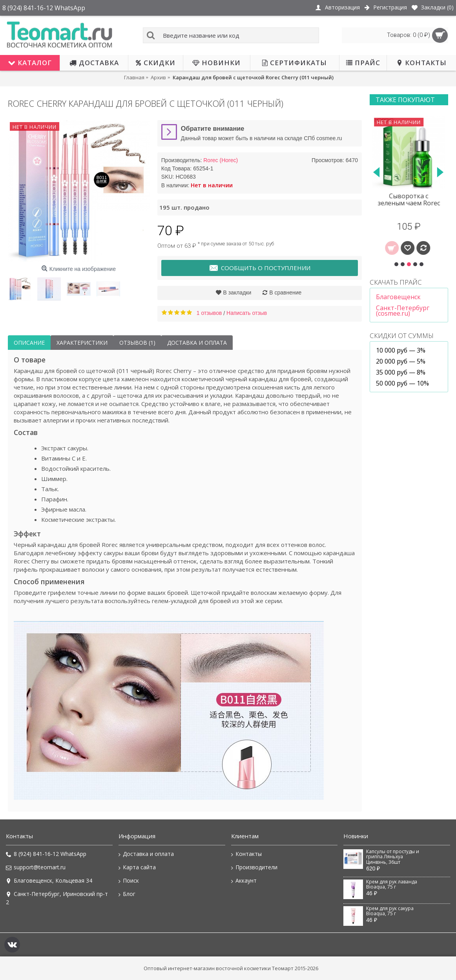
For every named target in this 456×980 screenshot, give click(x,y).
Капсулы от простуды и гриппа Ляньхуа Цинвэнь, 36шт (393, 857)
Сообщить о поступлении (260, 268)
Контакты (246, 854)
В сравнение (285, 293)
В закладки (237, 293)
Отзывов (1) (137, 343)
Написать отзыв (247, 313)
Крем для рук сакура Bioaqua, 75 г (390, 911)
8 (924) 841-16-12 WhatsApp (46, 854)
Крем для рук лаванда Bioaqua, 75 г (392, 884)
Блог (127, 894)
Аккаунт (244, 881)
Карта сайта (137, 867)
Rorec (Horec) (221, 160)
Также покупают (405, 100)
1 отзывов (209, 313)
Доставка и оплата (197, 343)
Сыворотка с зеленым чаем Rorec (409, 199)
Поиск (129, 881)
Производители (254, 867)
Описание (29, 343)
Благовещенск (398, 297)
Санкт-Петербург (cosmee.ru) (403, 311)
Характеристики (82, 343)
